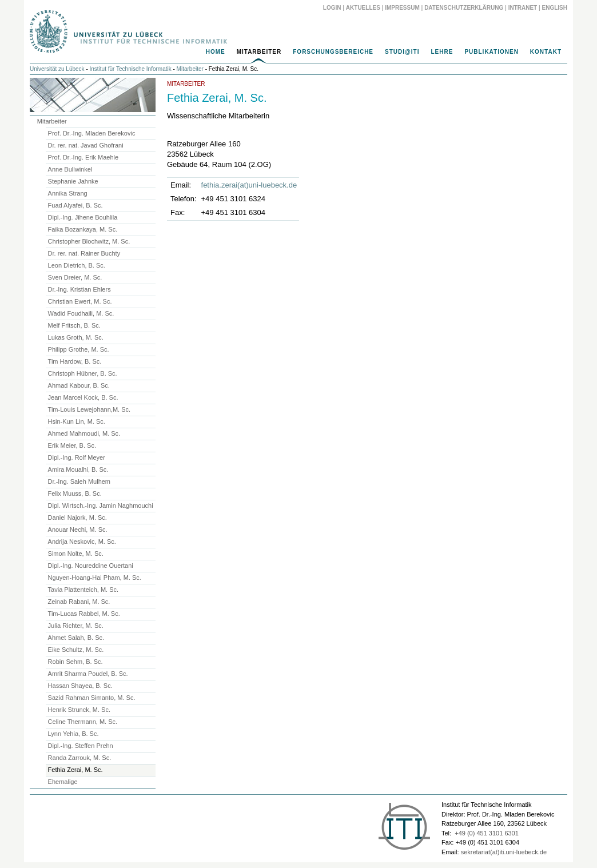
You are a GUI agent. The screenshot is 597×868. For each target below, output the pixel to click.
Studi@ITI (402, 52)
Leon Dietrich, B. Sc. (77, 265)
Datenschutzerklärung (464, 8)
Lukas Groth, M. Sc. (76, 337)
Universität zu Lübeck (57, 69)
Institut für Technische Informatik (131, 69)
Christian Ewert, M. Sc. (80, 301)
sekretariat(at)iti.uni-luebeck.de (504, 852)
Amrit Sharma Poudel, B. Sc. (88, 674)
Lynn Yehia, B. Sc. (73, 734)
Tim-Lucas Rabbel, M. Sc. (84, 614)
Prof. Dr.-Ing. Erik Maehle (83, 157)
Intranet (523, 8)
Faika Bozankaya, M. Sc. (83, 229)
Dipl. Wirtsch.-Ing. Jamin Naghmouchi (101, 505)
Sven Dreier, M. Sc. (75, 277)
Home (216, 52)
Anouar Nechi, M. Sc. (78, 529)
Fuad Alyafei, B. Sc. (75, 205)
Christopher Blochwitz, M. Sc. (89, 241)
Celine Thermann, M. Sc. (83, 722)
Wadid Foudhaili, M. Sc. (81, 313)
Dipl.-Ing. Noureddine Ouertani (91, 566)
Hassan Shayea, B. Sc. (80, 686)
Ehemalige (63, 782)
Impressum (402, 8)
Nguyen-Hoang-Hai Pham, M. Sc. (95, 578)
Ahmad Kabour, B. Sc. (79, 385)
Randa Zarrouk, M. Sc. (80, 758)
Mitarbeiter (259, 52)
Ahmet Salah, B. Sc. (76, 638)
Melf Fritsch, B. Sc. (74, 325)
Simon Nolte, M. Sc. (76, 554)
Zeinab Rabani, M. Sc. (79, 602)
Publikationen (491, 52)
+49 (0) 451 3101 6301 (487, 833)
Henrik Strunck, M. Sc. (79, 710)
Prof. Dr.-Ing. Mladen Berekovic (92, 133)
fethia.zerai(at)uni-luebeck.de (249, 185)
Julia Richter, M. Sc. (76, 626)
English (555, 8)
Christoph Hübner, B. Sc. (83, 373)
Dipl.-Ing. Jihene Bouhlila (83, 217)
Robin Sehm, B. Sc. (75, 662)
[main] (298, 152)
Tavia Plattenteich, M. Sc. (83, 590)
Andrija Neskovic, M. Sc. (82, 541)
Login (332, 8)
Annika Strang (68, 193)
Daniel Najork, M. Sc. (77, 517)
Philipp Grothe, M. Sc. (79, 349)
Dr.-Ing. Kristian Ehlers (79, 289)
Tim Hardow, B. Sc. (75, 361)
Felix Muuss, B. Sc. (75, 493)
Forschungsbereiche (333, 52)
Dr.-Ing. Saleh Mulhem (79, 481)
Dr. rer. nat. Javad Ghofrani (86, 145)
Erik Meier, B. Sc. (72, 445)
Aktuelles (363, 8)
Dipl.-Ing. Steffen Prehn (81, 746)
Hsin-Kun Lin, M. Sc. (77, 421)
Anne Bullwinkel (70, 169)
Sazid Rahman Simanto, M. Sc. (92, 698)
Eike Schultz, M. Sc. (76, 650)
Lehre (442, 52)
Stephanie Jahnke (73, 181)
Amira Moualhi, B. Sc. (78, 469)
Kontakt (546, 52)
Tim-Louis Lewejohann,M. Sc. (89, 409)
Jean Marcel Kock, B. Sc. (83, 397)
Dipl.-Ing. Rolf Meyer (77, 457)
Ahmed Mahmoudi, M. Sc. (84, 433)
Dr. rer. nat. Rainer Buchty (84, 253)
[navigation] (298, 55)
